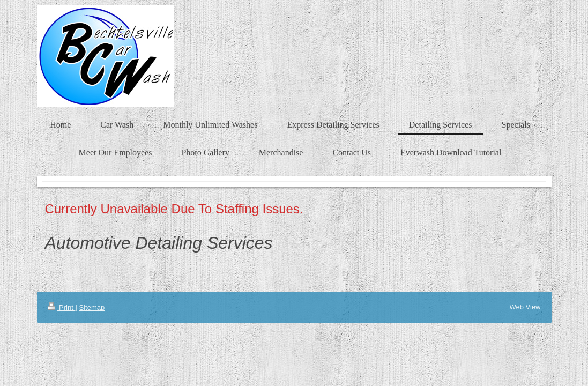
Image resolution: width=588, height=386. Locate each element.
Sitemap (92, 307)
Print (62, 307)
